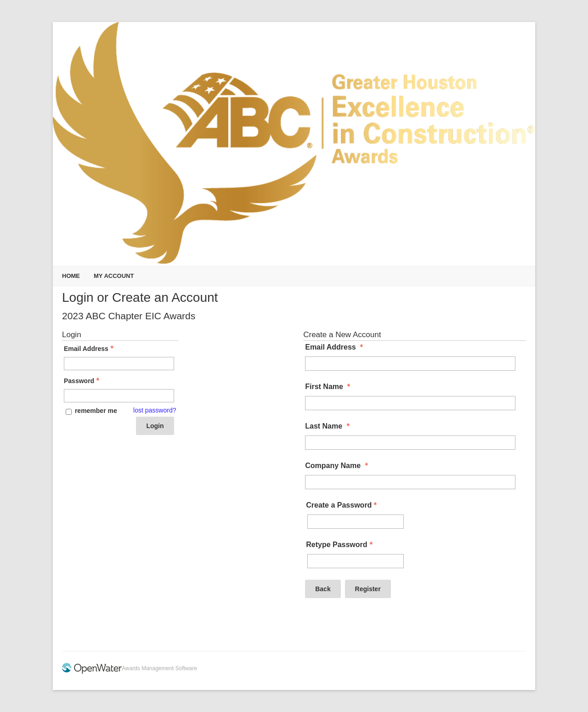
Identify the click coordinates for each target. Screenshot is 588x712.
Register (368, 589)
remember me (96, 411)
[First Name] (410, 403)
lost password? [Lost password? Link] (155, 410)
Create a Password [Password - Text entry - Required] (342, 505)
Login (155, 426)
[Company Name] (410, 482)
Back (323, 589)
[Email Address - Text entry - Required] (119, 364)
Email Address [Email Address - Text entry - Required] (90, 349)
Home (71, 276)
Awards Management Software (159, 668)
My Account (114, 276)
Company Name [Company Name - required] (337, 466)
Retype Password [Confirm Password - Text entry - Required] (340, 545)
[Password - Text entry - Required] (119, 396)
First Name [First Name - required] (329, 387)
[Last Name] (410, 443)
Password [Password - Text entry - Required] (83, 381)
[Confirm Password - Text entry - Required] (356, 561)
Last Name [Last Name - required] (328, 426)
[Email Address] (410, 364)
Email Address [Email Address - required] (335, 347)
